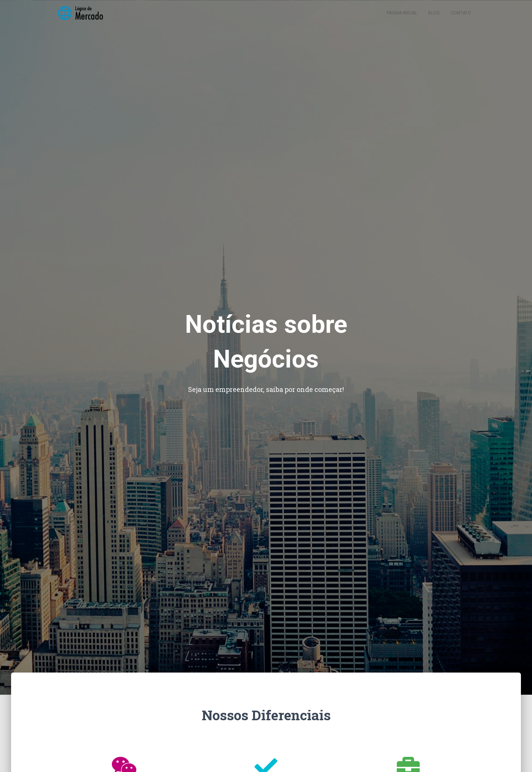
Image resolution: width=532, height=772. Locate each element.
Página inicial (402, 18)
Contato (461, 18)
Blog (434, 18)
